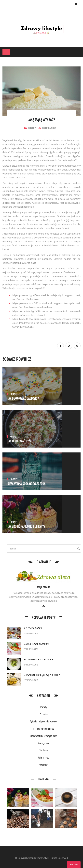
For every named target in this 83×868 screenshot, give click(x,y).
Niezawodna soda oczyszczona (26, 484)
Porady (32, 128)
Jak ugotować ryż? (19, 441)
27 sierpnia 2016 (31, 633)
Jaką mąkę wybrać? (42, 119)
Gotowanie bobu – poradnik (38, 659)
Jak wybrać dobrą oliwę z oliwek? (42, 675)
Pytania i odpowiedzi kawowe (44, 721)
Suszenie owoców (33, 628)
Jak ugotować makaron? (36, 644)
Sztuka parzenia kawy (44, 729)
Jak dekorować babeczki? (23, 398)
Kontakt (74, 865)
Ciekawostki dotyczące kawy (44, 736)
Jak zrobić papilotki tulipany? (26, 526)
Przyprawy (44, 765)
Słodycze (44, 750)
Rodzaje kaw (44, 743)
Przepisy (44, 714)
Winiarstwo (44, 757)
